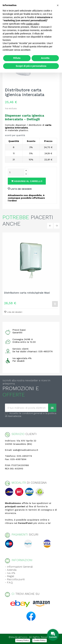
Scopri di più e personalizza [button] (31, 66)
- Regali (10, 576)
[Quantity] (16, 172)
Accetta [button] (45, 58)
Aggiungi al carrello (27, 181)
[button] (58, 5)
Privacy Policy (23, 640)
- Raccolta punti (15, 579)
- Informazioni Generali (19, 567)
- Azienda (11, 570)
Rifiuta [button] (17, 58)
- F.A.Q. (9, 582)
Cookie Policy (40, 640)
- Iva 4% (10, 573)
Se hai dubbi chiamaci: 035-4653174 (32, 351)
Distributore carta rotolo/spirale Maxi (27, 293)
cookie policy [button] (33, 24)
